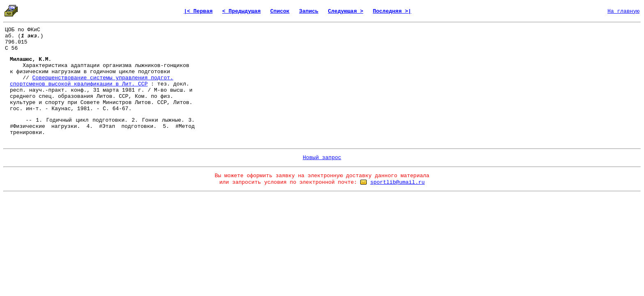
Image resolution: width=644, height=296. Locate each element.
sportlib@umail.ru (397, 182)
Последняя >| (392, 11)
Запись (309, 11)
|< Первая (198, 11)
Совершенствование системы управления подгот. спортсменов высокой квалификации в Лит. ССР (92, 81)
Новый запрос (322, 158)
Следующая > (345, 11)
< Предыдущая (241, 11)
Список (280, 11)
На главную (623, 11)
